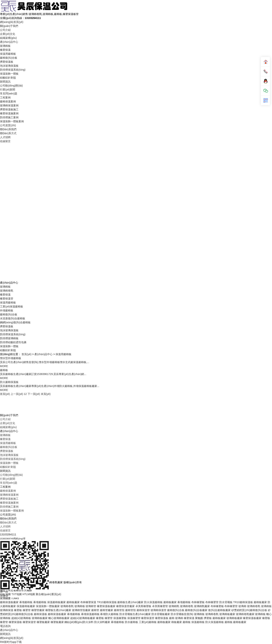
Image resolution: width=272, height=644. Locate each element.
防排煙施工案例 (9, 117)
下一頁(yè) (34, 394)
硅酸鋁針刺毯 (8, 78)
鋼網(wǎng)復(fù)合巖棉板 (15, 322)
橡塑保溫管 (7, 299)
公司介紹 (5, 30)
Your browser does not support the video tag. (136, 211)
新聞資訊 (5, 82)
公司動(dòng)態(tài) (11, 86)
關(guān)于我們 (9, 26)
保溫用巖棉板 (8, 54)
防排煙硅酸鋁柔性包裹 (13, 342)
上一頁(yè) (17, 394)
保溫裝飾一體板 (9, 74)
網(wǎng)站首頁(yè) (12, 22)
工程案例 (5, 97)
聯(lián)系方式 (8, 133)
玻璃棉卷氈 (7, 291)
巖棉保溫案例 (8, 101)
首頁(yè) (26, 354)
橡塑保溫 (5, 50)
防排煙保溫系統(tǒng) (13, 70)
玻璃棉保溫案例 (9, 105)
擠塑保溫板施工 (9, 109)
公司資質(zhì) (8, 125)
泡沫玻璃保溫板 (9, 66)
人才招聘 (5, 137)
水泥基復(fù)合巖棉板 (13, 318)
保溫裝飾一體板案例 (12, 121)
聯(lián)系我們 (8, 129)
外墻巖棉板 (7, 310)
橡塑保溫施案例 (9, 113)
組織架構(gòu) (8, 38)
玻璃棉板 (5, 46)
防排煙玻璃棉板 (9, 338)
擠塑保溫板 (7, 62)
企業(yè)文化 (8, 34)
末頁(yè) (46, 394)
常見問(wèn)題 (9, 94)
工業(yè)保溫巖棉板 (12, 306)
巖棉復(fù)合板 (9, 58)
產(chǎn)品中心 (9, 42)
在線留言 (5, 141)
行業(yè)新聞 (8, 90)
